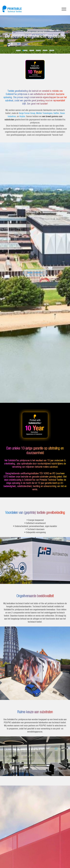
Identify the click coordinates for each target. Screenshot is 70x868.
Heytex (22, 120)
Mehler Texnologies (44, 117)
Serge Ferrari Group (27, 117)
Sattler (56, 117)
